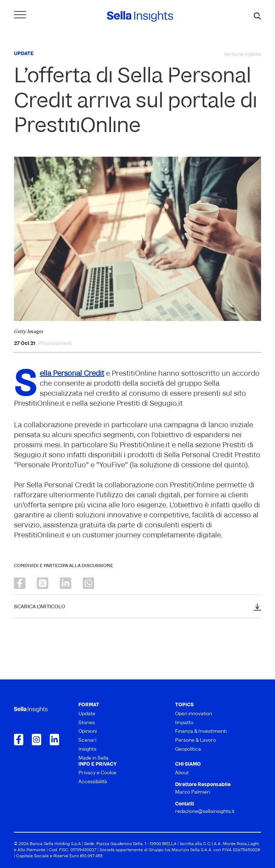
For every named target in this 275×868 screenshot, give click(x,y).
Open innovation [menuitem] (194, 714)
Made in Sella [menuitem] (93, 758)
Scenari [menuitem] (87, 740)
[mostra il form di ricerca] (257, 16)
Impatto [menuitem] (184, 723)
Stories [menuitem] (87, 723)
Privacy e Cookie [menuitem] (97, 773)
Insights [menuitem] (87, 749)
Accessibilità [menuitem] (93, 782)
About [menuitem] (182, 773)
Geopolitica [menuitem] (188, 749)
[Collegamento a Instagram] (37, 740)
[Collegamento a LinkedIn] (54, 740)
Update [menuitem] (87, 714)
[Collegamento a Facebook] (19, 740)
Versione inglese (242, 55)
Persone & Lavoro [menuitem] (196, 740)
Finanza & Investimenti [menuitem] (201, 732)
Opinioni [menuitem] (88, 732)
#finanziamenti (55, 344)
